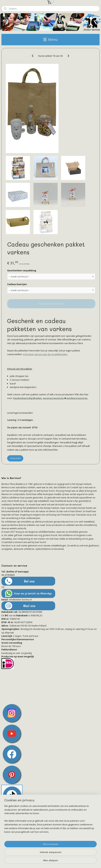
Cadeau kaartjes (17, 284)
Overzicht (15, 458)
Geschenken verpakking (22, 270)
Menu (50, 40)
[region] (50, 820)
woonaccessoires (53, 398)
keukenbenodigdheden (27, 398)
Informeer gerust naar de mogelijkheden (45, 354)
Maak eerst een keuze (51, 304)
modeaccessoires (77, 398)
